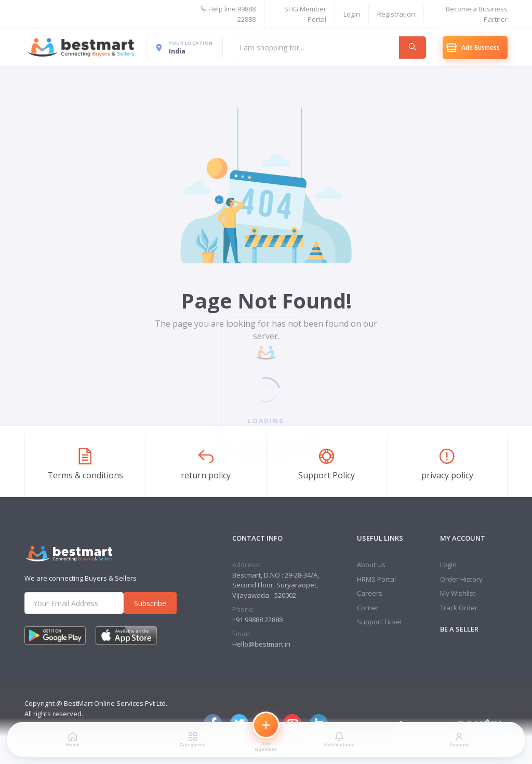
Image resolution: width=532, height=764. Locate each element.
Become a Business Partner (477, 14)
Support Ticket (380, 622)
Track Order (459, 608)
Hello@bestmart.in (261, 644)
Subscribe (150, 603)
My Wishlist (458, 593)
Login (352, 14)
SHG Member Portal (305, 14)
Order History (461, 579)
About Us (371, 565)
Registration (396, 14)
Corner (368, 608)
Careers (370, 593)
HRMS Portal (376, 579)
